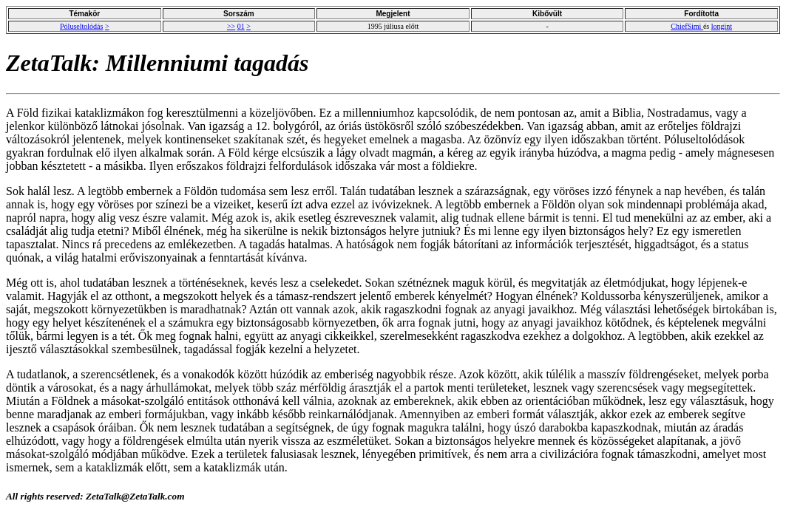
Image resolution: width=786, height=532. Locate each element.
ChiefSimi (687, 26)
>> (231, 26)
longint (722, 26)
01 (241, 26)
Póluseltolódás (81, 26)
